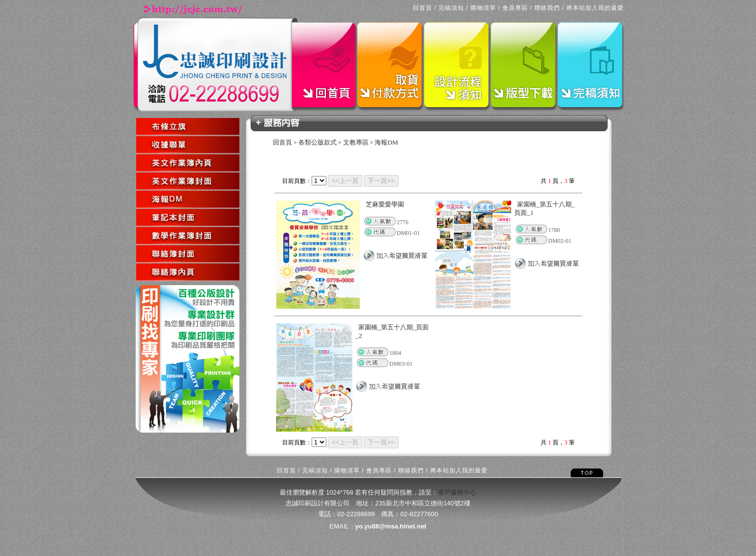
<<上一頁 (345, 181)
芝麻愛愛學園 (385, 204)
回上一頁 (137, 282)
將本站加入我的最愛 (595, 8)
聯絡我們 (547, 8)
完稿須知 (451, 8)
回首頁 (422, 8)
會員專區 (515, 8)
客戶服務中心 (457, 492)
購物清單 (483, 8)
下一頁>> (381, 181)
